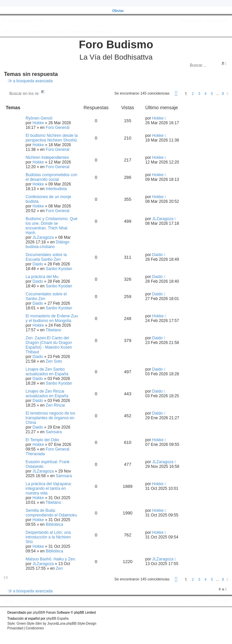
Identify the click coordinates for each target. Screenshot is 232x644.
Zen (59, 568)
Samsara (54, 432)
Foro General (58, 128)
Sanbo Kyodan (59, 269)
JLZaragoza (43, 237)
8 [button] (223, 94)
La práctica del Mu (42, 277)
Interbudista (56, 189)
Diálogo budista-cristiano (48, 244)
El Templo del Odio (42, 440)
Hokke (38, 123)
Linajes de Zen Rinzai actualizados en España (47, 394)
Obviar (118, 11)
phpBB (38, 613)
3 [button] (199, 94)
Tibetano (53, 330)
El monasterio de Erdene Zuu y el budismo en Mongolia (52, 318)
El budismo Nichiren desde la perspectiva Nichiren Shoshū (52, 138)
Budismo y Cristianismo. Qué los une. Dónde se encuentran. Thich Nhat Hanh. (52, 226)
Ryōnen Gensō (39, 118)
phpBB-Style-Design (81, 624)
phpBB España (57, 619)
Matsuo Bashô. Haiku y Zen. (51, 559)
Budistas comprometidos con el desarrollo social (51, 177)
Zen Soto (54, 361)
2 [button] (193, 94)
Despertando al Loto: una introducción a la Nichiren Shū (48, 537)
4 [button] (205, 94)
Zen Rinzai (56, 405)
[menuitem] (38, 21)
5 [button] (212, 94)
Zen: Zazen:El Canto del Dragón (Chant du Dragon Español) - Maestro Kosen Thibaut (49, 345)
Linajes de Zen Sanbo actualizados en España (47, 372)
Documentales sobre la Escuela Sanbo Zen (46, 257)
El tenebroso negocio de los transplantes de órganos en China (50, 418)
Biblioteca (55, 524)
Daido (38, 264)
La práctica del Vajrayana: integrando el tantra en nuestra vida (49, 488)
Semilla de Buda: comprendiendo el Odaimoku (51, 513)
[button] (176, 95)
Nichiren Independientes (47, 158)
